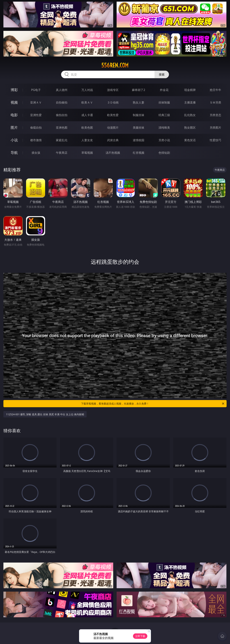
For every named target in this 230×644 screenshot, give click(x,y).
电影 (14, 115)
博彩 (14, 90)
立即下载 (140, 636)
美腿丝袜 (139, 128)
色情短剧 (164, 153)
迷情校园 (139, 140)
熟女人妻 (139, 102)
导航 (14, 153)
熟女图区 (190, 128)
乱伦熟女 (190, 115)
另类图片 (215, 128)
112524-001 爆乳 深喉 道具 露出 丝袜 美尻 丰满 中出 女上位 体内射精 (45, 414)
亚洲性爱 (36, 115)
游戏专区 (113, 90)
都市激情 (36, 140)
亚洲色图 (62, 128)
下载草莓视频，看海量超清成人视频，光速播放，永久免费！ (153, 404)
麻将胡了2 (138, 90)
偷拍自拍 (62, 115)
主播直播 (190, 102)
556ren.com (115, 65)
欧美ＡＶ (87, 102)
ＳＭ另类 (215, 102)
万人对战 (87, 90)
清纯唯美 (164, 128)
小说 (14, 140)
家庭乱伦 (62, 140)
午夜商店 (62, 153)
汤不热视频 (113, 153)
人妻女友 (87, 140)
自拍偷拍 (62, 102)
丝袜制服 (164, 102)
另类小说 (164, 140)
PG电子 (36, 90)
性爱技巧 (215, 140)
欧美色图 (87, 128)
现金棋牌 (190, 90)
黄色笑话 (190, 140)
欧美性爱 (113, 115)
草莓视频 (87, 153)
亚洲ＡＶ (36, 102)
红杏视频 (139, 153)
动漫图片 (113, 128)
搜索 (162, 74)
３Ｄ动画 (113, 102)
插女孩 (36, 153)
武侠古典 (113, 140)
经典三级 (164, 115)
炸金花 (164, 90)
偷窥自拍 (36, 128)
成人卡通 (87, 115)
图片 (14, 127)
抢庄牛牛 (215, 90)
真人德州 (62, 90)
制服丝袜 (139, 115)
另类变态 (215, 115)
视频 (14, 102)
